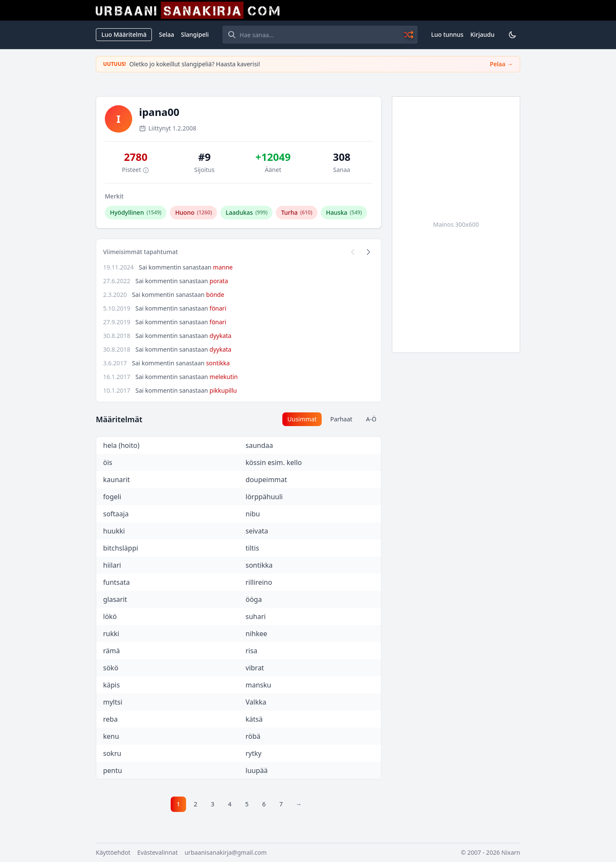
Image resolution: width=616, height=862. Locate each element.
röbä (253, 736)
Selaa (166, 34)
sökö (111, 668)
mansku (258, 685)
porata (219, 281)
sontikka (218, 363)
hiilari (112, 565)
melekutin (224, 377)
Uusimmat (302, 419)
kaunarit (117, 480)
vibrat (255, 668)
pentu (113, 770)
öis (108, 462)
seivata (257, 531)
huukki (114, 531)
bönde (215, 295)
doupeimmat (266, 480)
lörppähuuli (264, 497)
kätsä (254, 719)
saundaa (259, 445)
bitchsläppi (121, 548)
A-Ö (371, 419)
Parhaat (341, 419)
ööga (254, 599)
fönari (218, 308)
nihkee (256, 634)
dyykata (221, 336)
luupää (257, 770)
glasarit (115, 599)
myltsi (113, 702)
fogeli (112, 497)
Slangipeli (195, 34)
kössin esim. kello (274, 462)
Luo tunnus (447, 34)
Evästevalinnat (158, 852)
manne (223, 267)
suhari (256, 616)
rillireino (259, 582)
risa (251, 651)
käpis (111, 685)
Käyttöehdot (113, 852)
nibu (253, 514)
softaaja (116, 514)
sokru (112, 753)
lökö (110, 616)
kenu (111, 736)
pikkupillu (223, 390)
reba (110, 719)
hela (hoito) (121, 445)
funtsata (116, 582)
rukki (111, 634)
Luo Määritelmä (124, 34)
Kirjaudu (482, 34)
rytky (253, 753)
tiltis (252, 548)
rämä (111, 651)
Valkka (256, 702)
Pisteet (136, 170)
